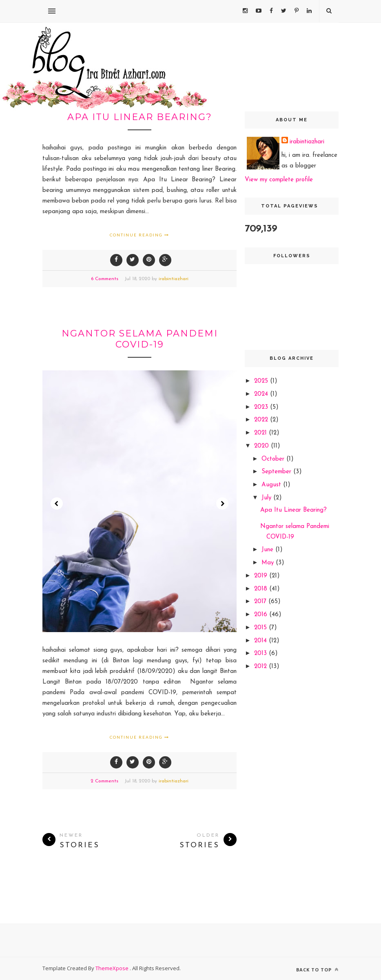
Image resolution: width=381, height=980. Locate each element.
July (267, 498)
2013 (261, 654)
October (274, 459)
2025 (262, 381)
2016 (262, 615)
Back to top (317, 970)
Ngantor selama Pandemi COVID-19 (140, 339)
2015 (261, 628)
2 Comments (104, 781)
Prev (57, 503)
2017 (261, 602)
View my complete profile (279, 180)
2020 (262, 446)
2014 (261, 641)
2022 (262, 420)
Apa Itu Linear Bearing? (140, 117)
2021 (261, 433)
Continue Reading (140, 235)
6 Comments (105, 279)
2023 (262, 407)
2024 (262, 394)
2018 (262, 589)
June (268, 550)
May (269, 563)
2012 (261, 667)
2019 (262, 576)
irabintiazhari (174, 279)
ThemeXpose (113, 968)
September (277, 472)
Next (222, 503)
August (272, 485)
